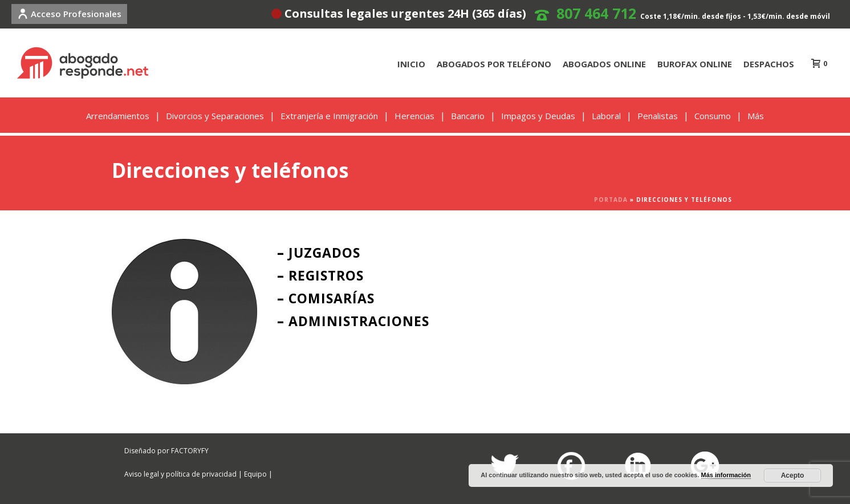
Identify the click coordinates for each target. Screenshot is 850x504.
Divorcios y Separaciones (215, 116)
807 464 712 (596, 13)
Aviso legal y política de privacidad (180, 474)
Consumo (713, 116)
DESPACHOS (769, 64)
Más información (726, 475)
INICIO (411, 64)
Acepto (793, 475)
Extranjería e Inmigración (329, 116)
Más (756, 116)
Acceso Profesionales (69, 14)
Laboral (606, 116)
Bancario (468, 116)
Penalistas (658, 116)
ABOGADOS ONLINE (604, 64)
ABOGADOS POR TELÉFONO (494, 64)
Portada (611, 200)
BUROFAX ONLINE (695, 64)
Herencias (414, 116)
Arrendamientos (118, 116)
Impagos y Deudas (538, 116)
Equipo (255, 474)
